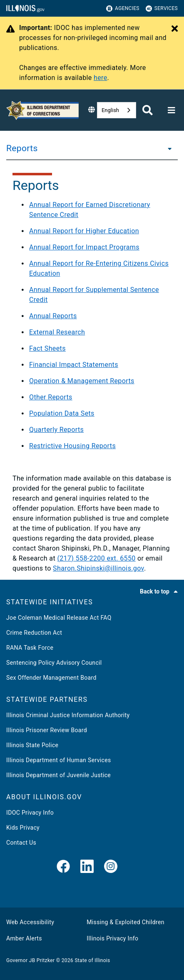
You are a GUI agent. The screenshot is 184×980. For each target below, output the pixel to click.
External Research (57, 332)
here (101, 78)
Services (162, 9)
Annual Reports (53, 316)
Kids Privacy (23, 828)
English (110, 110)
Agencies (123, 9)
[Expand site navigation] (172, 110)
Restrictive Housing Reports (72, 446)
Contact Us (21, 843)
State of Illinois (92, 960)
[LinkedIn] (87, 867)
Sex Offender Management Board (51, 678)
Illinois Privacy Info (112, 938)
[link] (63, 867)
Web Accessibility (30, 922)
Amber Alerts (24, 938)
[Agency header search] (148, 110)
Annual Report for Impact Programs (84, 247)
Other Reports (51, 397)
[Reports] (167, 148)
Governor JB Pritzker (30, 960)
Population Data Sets (62, 413)
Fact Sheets (47, 348)
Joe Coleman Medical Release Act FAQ (59, 618)
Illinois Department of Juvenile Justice (58, 775)
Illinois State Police (32, 745)
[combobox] (117, 110)
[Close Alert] (175, 29)
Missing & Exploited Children (125, 922)
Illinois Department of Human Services (59, 760)
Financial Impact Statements (74, 365)
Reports (22, 148)
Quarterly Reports (56, 430)
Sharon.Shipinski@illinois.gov (98, 568)
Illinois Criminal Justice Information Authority (68, 715)
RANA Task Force (30, 648)
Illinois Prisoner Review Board (47, 730)
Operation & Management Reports (82, 381)
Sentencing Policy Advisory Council (54, 663)
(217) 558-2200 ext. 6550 (96, 558)
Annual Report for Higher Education (84, 231)
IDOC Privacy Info (30, 813)
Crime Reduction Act (34, 633)
